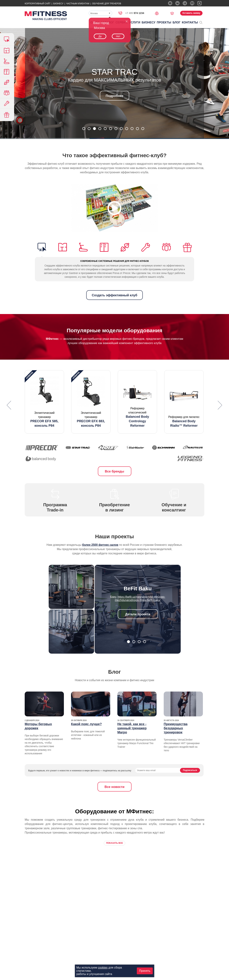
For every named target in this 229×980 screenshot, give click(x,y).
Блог (177, 22)
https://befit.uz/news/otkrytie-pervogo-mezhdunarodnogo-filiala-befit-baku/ (140, 598)
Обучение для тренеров (107, 4)
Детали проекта (138, 614)
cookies (103, 968)
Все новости (114, 787)
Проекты (164, 22)
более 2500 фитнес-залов (100, 545)
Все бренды (114, 471)
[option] (44, 402)
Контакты (190, 22)
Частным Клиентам (78, 4)
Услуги (135, 22)
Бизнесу (58, 4)
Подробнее (114, 96)
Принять (145, 971)
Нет (118, 36)
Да (100, 36)
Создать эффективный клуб (114, 295)
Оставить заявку (191, 13)
